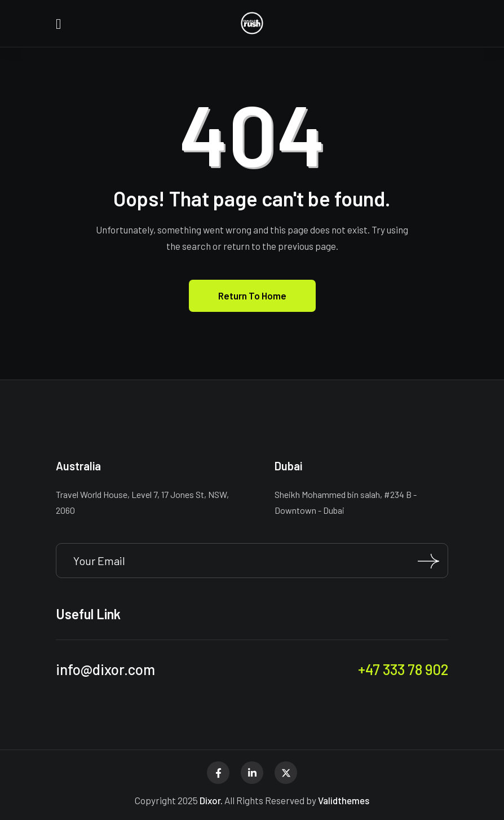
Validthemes (344, 800)
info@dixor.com (105, 669)
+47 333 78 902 (403, 669)
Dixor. (211, 800)
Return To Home (252, 296)
